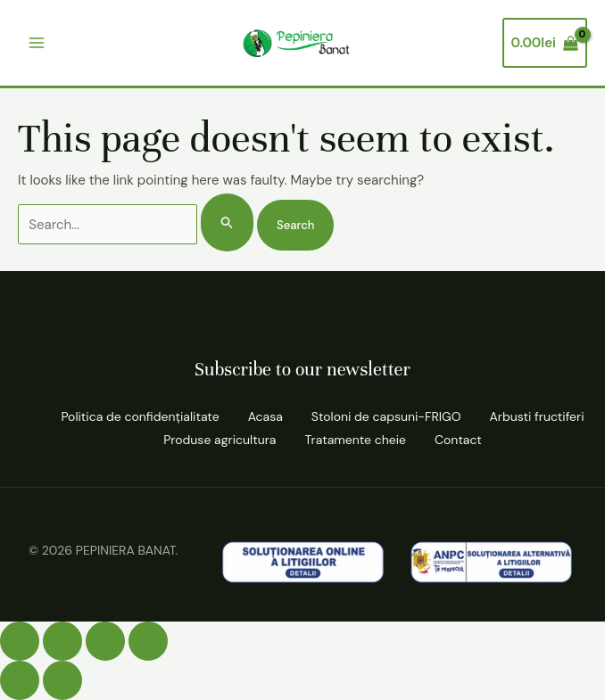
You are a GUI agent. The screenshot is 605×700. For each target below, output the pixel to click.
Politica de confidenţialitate (140, 416)
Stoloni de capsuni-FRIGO (386, 416)
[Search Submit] (228, 222)
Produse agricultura (220, 440)
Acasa (265, 416)
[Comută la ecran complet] (62, 641)
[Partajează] (105, 641)
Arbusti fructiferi (536, 416)
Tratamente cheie (355, 440)
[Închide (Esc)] (148, 641)
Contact (458, 440)
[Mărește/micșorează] (20, 641)
